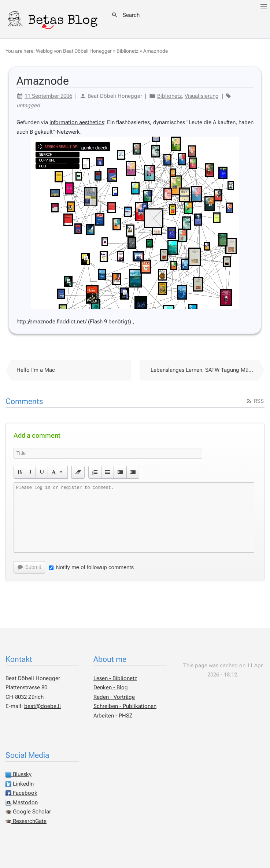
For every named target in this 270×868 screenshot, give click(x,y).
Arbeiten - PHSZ (113, 716)
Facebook (21, 793)
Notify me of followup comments (91, 567)
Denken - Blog (111, 687)
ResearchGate (26, 821)
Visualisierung (202, 96)
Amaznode (156, 51)
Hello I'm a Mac (36, 370)
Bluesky (19, 774)
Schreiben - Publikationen (125, 706)
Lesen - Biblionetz (115, 678)
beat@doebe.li (42, 706)
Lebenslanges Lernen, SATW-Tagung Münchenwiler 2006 (208, 370)
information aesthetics (77, 122)
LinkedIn (20, 784)
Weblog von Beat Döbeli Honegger (74, 51)
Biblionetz (127, 51)
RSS (255, 401)
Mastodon (22, 802)
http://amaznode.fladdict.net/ (51, 322)
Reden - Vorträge (114, 697)
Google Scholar (28, 812)
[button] (20, 472)
